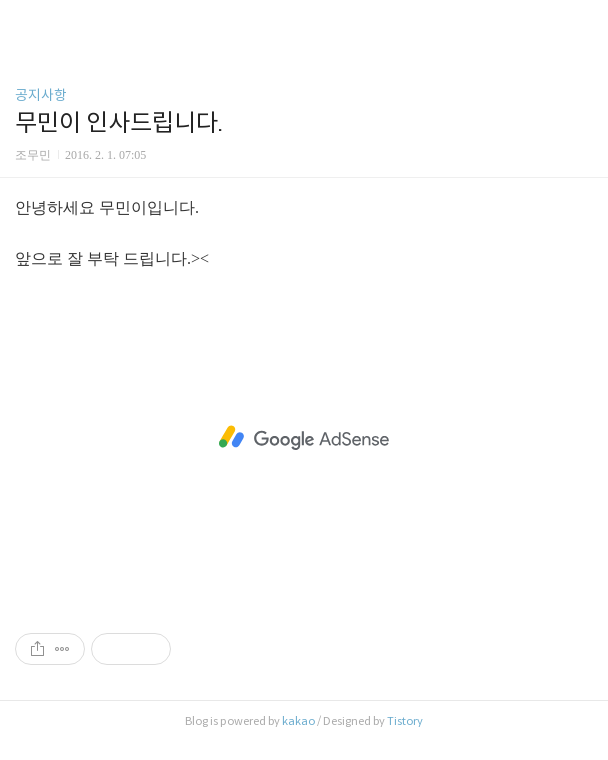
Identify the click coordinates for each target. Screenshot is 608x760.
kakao (298, 721)
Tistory (405, 721)
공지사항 (41, 95)
